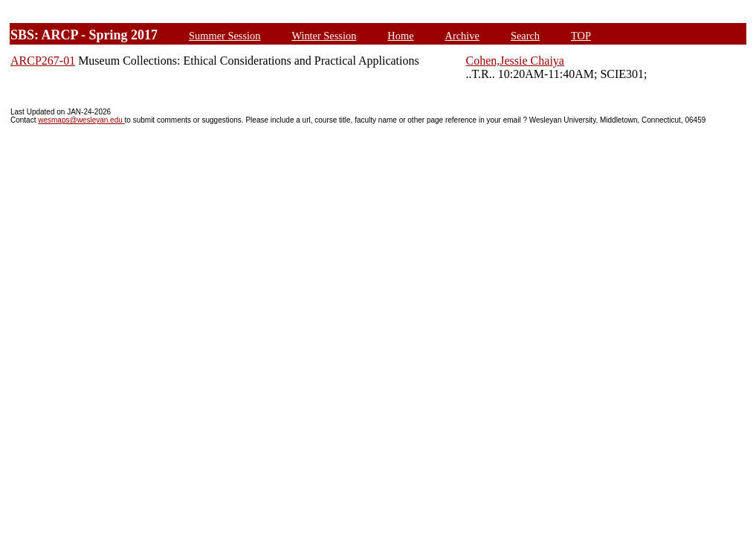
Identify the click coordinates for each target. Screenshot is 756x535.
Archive (462, 36)
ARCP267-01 (43, 61)
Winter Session (324, 36)
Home (400, 36)
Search (525, 36)
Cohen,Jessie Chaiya (515, 61)
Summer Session (224, 36)
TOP (581, 36)
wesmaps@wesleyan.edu (81, 120)
